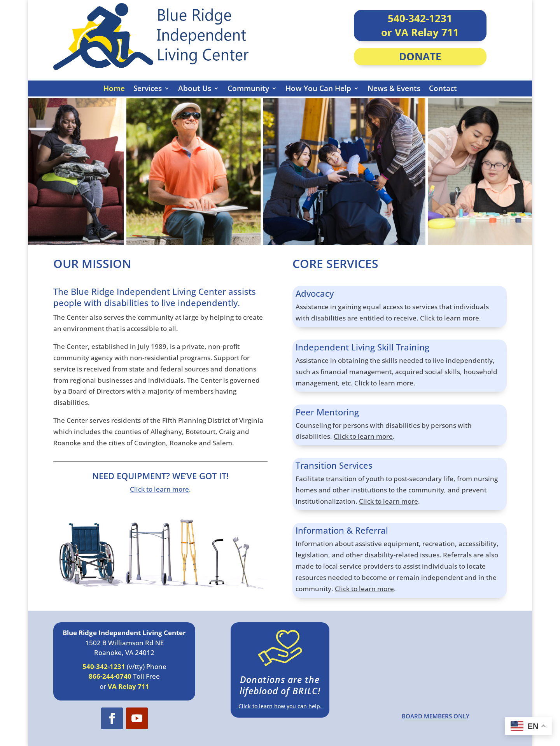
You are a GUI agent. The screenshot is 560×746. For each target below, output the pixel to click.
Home (114, 88)
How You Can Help (318, 88)
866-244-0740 (110, 676)
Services (148, 88)
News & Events (394, 88)
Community (248, 88)
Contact (443, 88)
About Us (195, 88)
